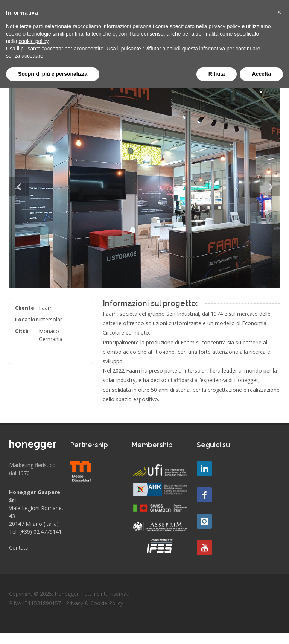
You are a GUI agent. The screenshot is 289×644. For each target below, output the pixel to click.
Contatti (19, 547)
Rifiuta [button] (217, 74)
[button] (279, 12)
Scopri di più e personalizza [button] (53, 74)
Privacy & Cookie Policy (94, 603)
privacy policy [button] (225, 26)
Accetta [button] (261, 74)
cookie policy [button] (33, 41)
